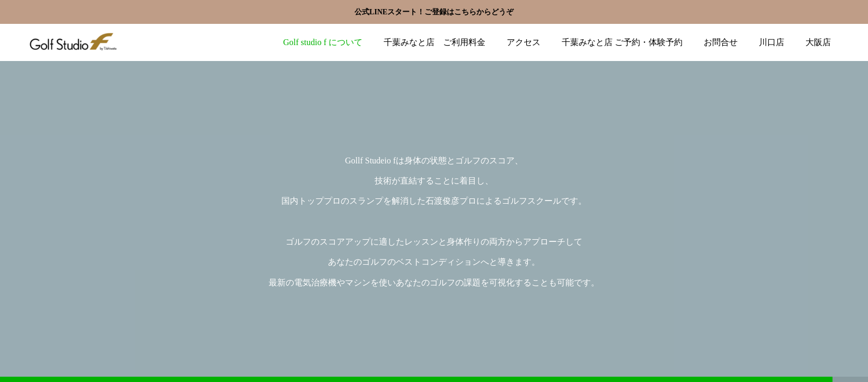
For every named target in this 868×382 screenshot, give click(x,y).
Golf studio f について (323, 42)
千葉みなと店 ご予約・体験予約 (622, 42)
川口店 (772, 42)
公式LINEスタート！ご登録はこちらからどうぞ (434, 12)
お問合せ (721, 42)
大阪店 (818, 42)
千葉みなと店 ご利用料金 (435, 42)
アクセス (524, 42)
